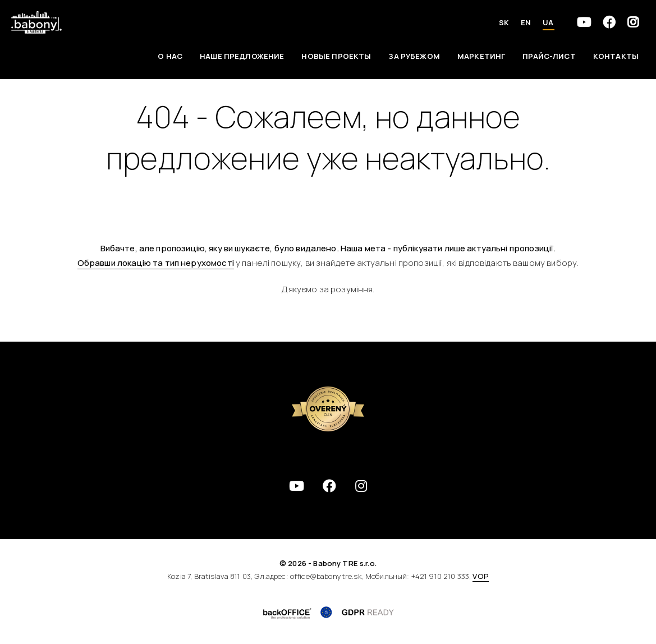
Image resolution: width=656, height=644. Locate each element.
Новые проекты (336, 56)
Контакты (616, 56)
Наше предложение (242, 56)
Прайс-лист (549, 56)
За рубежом (414, 56)
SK (504, 22)
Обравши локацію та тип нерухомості (156, 263)
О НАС (170, 56)
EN (526, 22)
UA (548, 22)
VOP (480, 576)
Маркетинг (481, 56)
